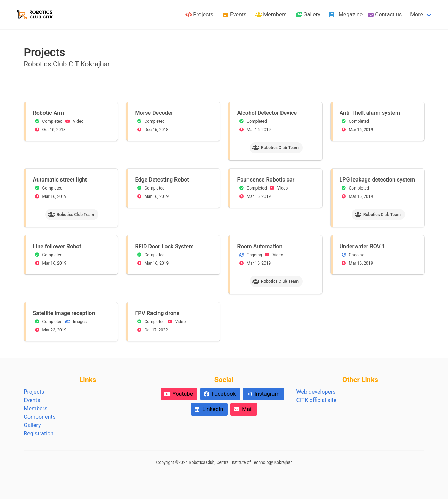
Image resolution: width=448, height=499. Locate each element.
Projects (34, 392)
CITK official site (316, 400)
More (417, 14)
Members (36, 408)
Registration (39, 433)
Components (40, 417)
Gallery (32, 425)
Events (32, 400)
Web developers (316, 392)
